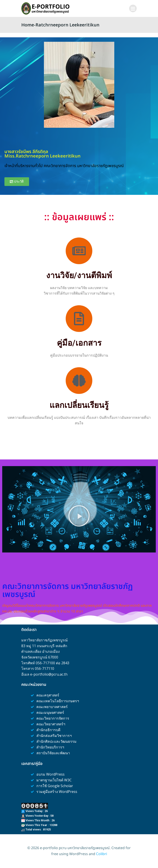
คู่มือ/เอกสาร (79, 343)
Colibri (102, 854)
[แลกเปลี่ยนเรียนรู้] (79, 381)
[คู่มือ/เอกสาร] (79, 319)
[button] (79, 516)
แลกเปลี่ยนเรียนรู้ (79, 405)
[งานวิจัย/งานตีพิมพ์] (79, 251)
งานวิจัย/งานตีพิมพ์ (79, 275)
